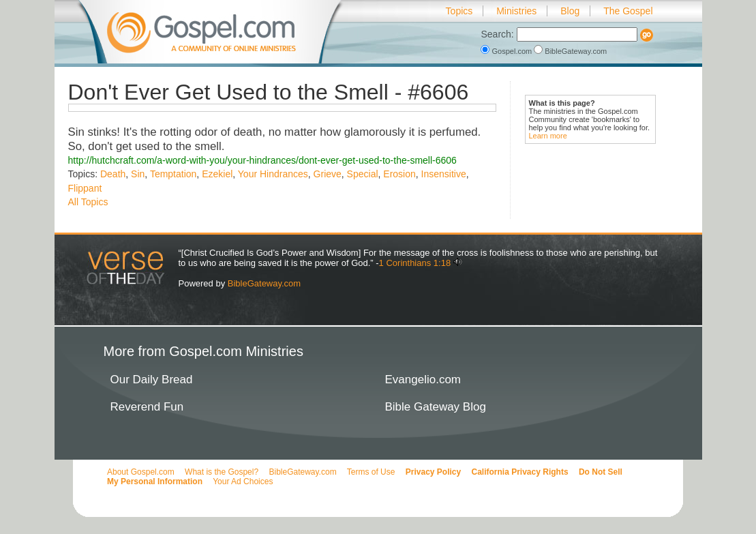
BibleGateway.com (570, 51)
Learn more (548, 136)
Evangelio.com (423, 380)
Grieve (328, 174)
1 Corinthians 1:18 (415, 263)
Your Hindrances (273, 174)
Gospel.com (507, 51)
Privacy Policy (433, 472)
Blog (570, 11)
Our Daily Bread (152, 380)
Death (113, 174)
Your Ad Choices (243, 481)
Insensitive (444, 174)
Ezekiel (217, 174)
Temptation (173, 174)
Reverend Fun (147, 407)
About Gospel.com (141, 472)
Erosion (399, 174)
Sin (138, 174)
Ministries (516, 11)
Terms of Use (371, 472)
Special (363, 174)
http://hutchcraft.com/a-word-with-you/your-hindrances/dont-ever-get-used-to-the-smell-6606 (262, 160)
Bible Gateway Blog (436, 407)
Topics (459, 11)
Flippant (85, 188)
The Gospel (628, 11)
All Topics (88, 202)
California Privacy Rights (520, 472)
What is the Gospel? (222, 472)
